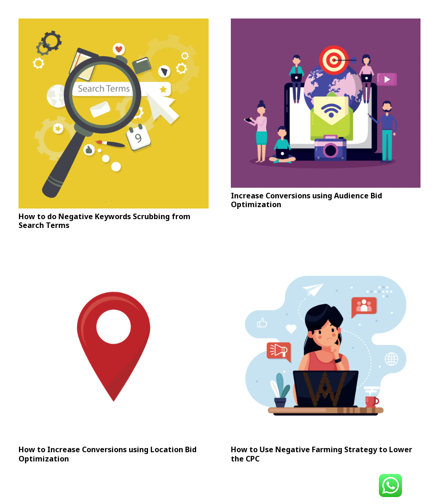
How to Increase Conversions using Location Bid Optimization (108, 454)
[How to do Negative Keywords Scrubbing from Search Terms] (114, 114)
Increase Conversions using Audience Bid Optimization (306, 200)
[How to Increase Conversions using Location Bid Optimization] (114, 347)
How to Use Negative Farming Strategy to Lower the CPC (322, 454)
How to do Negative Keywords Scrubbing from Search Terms (105, 221)
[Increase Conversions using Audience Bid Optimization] (326, 103)
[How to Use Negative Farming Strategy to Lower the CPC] (326, 347)
